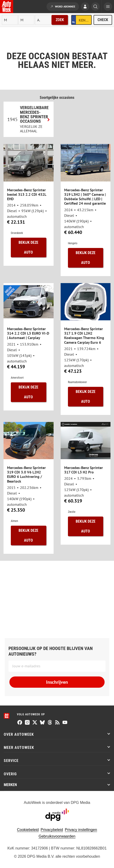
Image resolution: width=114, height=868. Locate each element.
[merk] (10, 20)
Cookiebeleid (28, 830)
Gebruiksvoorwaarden (57, 836)
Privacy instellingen (81, 830)
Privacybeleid (52, 830)
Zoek (60, 20)
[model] (26, 20)
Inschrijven (57, 682)
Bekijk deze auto (28, 247)
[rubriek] (43, 20)
